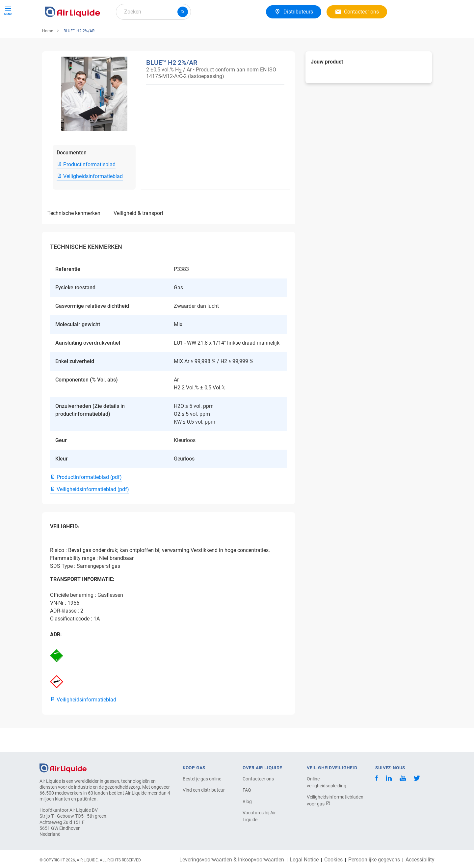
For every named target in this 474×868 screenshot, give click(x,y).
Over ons (166, 35)
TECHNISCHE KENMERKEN (74, 237)
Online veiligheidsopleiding (327, 782)
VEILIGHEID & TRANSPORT (138, 237)
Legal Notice (304, 860)
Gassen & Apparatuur (72, 35)
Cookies (333, 860)
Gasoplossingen (126, 35)
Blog (247, 802)
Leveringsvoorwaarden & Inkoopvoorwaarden (232, 860)
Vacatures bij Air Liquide (259, 816)
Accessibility (420, 860)
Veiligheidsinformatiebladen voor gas (330, 800)
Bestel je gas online (202, 779)
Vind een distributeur (204, 790)
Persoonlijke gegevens (374, 860)
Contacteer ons (258, 779)
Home (48, 55)
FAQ (247, 790)
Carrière (195, 35)
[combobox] (153, 12)
